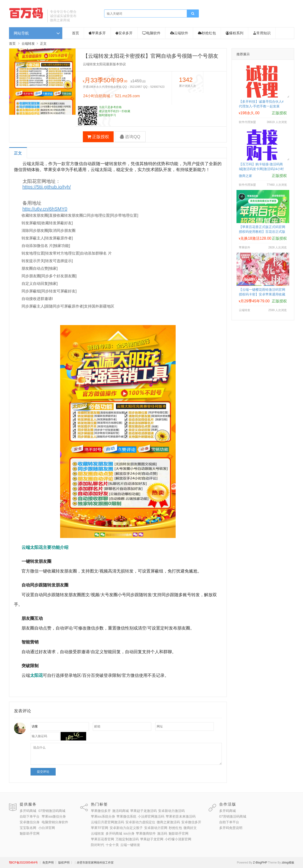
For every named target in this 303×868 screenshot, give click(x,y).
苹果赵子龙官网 (152, 839)
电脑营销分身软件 (55, 822)
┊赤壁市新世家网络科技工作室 (94, 863)
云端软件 (179, 33)
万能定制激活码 (127, 839)
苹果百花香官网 (102, 839)
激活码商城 (120, 811)
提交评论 (43, 772)
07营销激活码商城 (52, 811)
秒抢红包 (207, 33)
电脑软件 (151, 33)
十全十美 (112, 845)
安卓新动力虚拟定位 (140, 822)
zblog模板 (288, 863)
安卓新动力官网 (156, 828)
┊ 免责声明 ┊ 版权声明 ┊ (56, 863)
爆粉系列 (234, 33)
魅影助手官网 (30, 833)
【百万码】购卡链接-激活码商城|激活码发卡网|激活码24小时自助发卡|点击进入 (261, 169)
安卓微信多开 (191, 822)
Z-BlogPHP (260, 863)
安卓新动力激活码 (171, 811)
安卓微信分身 (30, 822)
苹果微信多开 (101, 811)
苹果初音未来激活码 (181, 816)
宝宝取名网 (28, 828)
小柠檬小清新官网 (178, 839)
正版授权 (98, 137)
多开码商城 (28, 811)
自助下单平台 (30, 816)
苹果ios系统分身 (103, 816)
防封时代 (98, 845)
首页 (76, 33)
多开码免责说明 (231, 828)
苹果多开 (97, 33)
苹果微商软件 (146, 833)
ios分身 (129, 833)
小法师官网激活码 (151, 816)
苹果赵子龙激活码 (143, 811)
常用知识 (262, 33)
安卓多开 (124, 33)
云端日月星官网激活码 (107, 822)
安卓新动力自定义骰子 (126, 828)
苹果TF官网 (100, 828)
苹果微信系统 (126, 816)
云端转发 (28, 44)
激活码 (162, 833)
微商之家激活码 (168, 822)
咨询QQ (130, 137)
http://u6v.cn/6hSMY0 (45, 209)
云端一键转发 (130, 845)
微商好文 (190, 828)
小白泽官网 (47, 828)
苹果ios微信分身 (54, 816)
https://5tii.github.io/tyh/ (47, 187)
